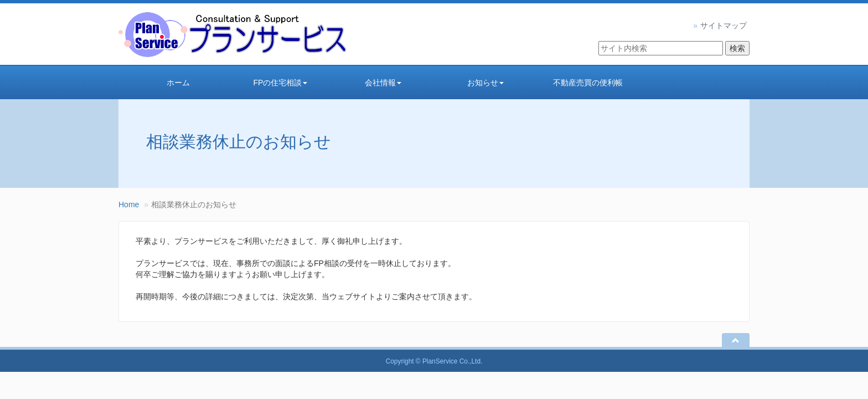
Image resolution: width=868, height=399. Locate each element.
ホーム (178, 83)
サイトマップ (724, 25)
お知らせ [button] (485, 83)
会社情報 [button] (383, 83)
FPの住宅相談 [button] (281, 83)
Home (129, 204)
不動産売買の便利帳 (588, 83)
